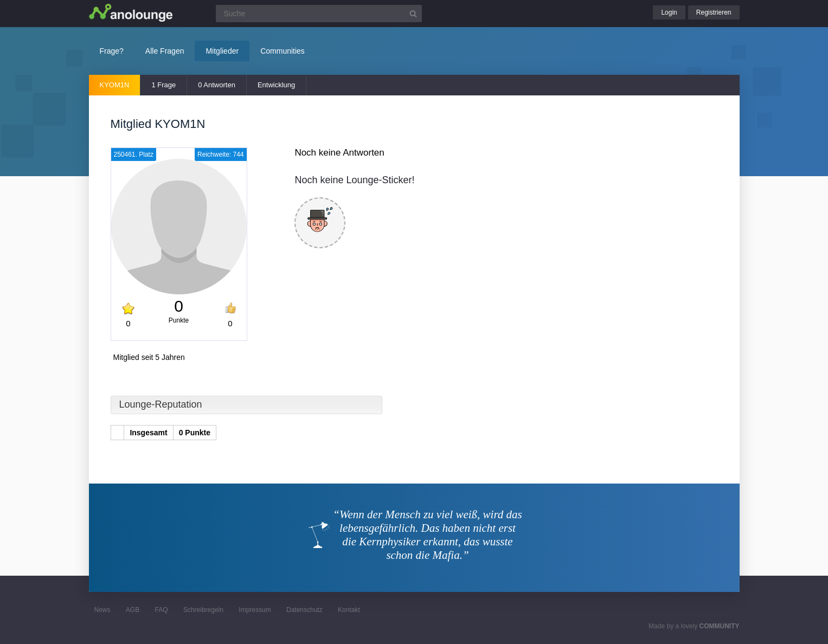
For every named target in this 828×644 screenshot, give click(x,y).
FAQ (162, 610)
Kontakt (349, 610)
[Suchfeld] (319, 14)
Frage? (112, 51)
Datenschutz (304, 610)
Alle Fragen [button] (165, 51)
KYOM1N (115, 85)
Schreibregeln (203, 610)
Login (669, 12)
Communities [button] (283, 51)
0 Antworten (217, 85)
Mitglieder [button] (222, 51)
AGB (133, 610)
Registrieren (714, 12)
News (102, 610)
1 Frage (163, 85)
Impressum (255, 610)
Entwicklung (276, 85)
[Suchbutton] (413, 14)
